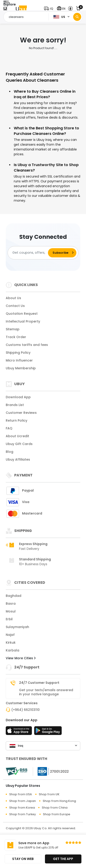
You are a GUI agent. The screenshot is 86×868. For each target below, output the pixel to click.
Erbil (9, 619)
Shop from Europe (57, 814)
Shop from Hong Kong (59, 801)
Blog (10, 452)
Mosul (11, 611)
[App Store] (19, 732)
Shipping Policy (18, 353)
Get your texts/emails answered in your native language (46, 692)
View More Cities (21, 658)
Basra (11, 604)
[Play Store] (48, 732)
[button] (50, 9)
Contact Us (15, 306)
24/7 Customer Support (39, 683)
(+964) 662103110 (25, 710)
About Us (13, 298)
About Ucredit (17, 436)
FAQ (9, 428)
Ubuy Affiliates (18, 459)
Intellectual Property (23, 321)
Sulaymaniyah (17, 627)
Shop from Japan (22, 801)
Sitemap (13, 329)
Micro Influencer (19, 360)
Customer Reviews (21, 413)
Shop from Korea (22, 808)
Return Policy (17, 420)
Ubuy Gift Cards (19, 444)
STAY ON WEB (23, 859)
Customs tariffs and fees (27, 345)
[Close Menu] (5, 10)
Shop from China (55, 808)
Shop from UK (49, 794)
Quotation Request (22, 314)
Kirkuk (11, 643)
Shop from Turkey (23, 814)
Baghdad (14, 596)
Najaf (10, 635)
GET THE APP (63, 859)
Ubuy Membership (21, 368)
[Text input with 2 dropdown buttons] (27, 17)
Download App (18, 397)
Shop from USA (21, 794)
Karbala (12, 650)
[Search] (77, 17)
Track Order (16, 337)
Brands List (15, 405)
